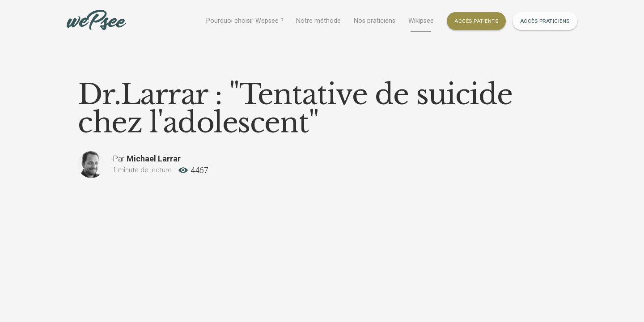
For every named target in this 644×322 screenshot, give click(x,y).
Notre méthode (318, 21)
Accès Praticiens (545, 21)
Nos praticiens (375, 21)
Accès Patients (476, 21)
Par (147, 159)
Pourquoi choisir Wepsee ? (245, 21)
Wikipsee (421, 21)
